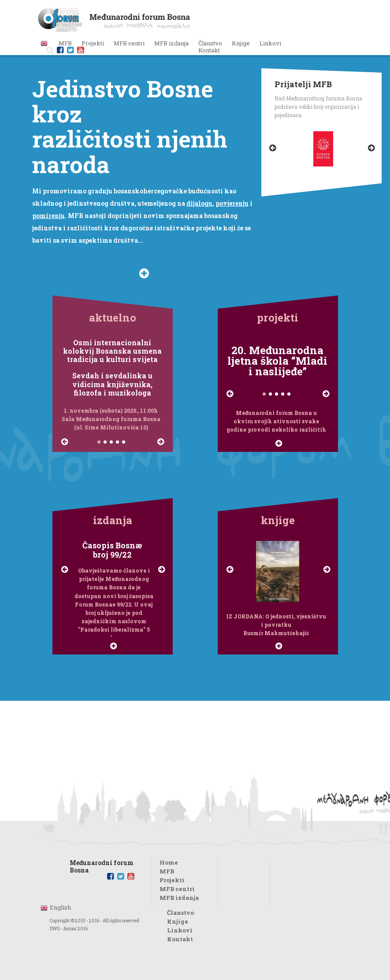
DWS (55, 929)
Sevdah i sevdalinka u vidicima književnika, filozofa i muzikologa (112, 384)
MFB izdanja (179, 898)
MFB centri (177, 889)
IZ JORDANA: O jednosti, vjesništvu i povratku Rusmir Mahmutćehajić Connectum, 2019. (276, 625)
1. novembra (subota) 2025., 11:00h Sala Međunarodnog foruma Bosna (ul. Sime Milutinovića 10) (111, 419)
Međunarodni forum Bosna (102, 864)
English (60, 907)
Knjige (241, 43)
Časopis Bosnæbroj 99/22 (112, 550)
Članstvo (210, 43)
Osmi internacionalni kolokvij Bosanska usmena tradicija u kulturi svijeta (112, 351)
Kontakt (209, 50)
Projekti (172, 880)
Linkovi (270, 43)
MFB (167, 871)
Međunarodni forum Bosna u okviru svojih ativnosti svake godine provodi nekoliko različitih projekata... (276, 422)
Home (169, 862)
